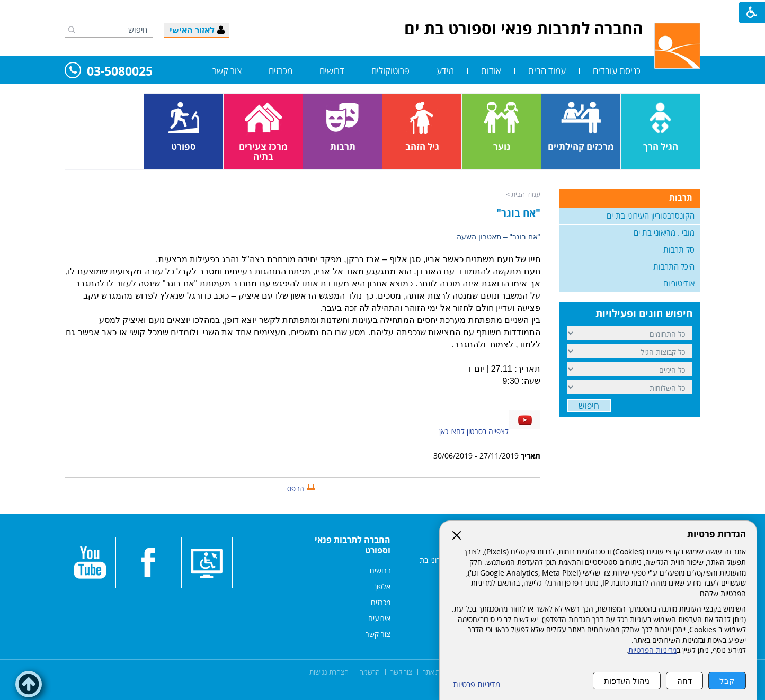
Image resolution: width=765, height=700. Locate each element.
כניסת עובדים (617, 71)
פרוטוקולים (390, 71)
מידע (445, 71)
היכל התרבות (674, 266)
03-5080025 (109, 72)
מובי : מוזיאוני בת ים (664, 232)
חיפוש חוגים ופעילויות (644, 313)
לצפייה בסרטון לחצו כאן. (473, 431)
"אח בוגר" (518, 213)
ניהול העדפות (627, 681)
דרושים (332, 71)
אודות (491, 71)
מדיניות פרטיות (477, 684)
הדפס (296, 488)
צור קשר (227, 71)
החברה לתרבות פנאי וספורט (353, 545)
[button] (72, 30)
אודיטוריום (679, 283)
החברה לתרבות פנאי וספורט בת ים (524, 28)
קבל (727, 681)
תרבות (681, 198)
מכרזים (281, 71)
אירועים (379, 618)
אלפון (383, 586)
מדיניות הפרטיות (652, 650)
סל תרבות (679, 249)
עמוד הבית (547, 71)
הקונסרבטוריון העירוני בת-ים (651, 216)
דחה (684, 681)
